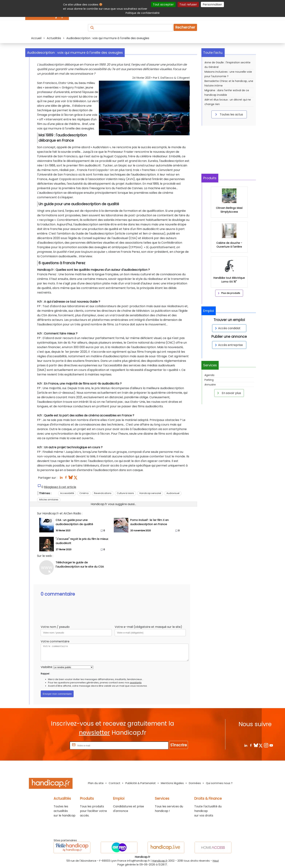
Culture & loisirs (125, 493)
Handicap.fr (160, 861)
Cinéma (84, 493)
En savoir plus (228, 393)
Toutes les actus (228, 114)
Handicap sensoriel (150, 493)
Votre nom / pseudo (55, 627)
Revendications (103, 493)
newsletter (94, 733)
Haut (216, 861)
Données (195, 783)
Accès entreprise (228, 345)
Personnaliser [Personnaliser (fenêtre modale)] (212, 4)
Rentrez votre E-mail (54, 745)
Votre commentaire (55, 641)
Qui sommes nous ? (219, 783)
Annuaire (210, 385)
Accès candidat (227, 328)
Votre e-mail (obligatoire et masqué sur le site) (148, 627)
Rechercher (185, 27)
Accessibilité (67, 493)
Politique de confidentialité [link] (143, 13)
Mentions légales (172, 783)
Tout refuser (188, 4)
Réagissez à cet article (60, 487)
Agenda (209, 375)
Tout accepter (163, 4)
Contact (115, 783)
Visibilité (46, 667)
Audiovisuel (173, 493)
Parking (209, 380)
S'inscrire (179, 745)
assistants (136, 683)
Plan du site (96, 783)
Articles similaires (49, 500)
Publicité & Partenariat (141, 783)
